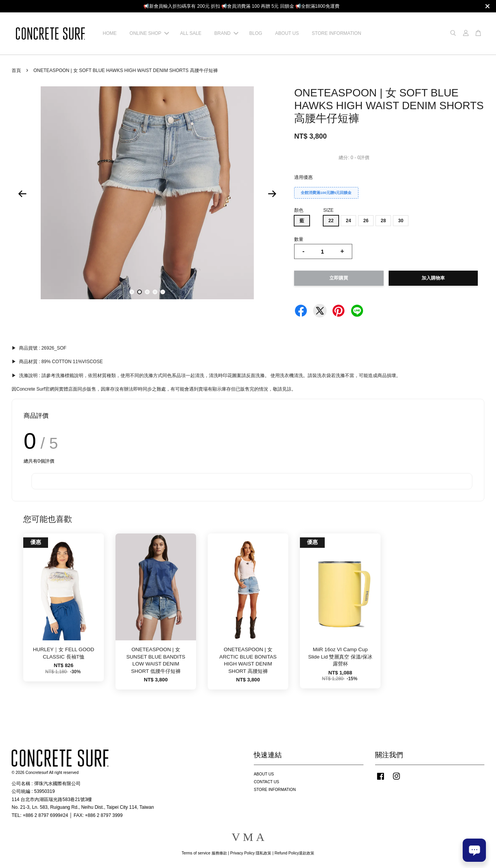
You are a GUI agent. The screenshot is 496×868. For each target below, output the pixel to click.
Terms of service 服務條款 (204, 853)
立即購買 (339, 278)
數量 (299, 239)
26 (366, 221)
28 (383, 221)
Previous (22, 194)
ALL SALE (191, 33)
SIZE (328, 210)
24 (348, 221)
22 (331, 221)
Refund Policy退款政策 (295, 853)
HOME (110, 33)
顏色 (299, 210)
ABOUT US (287, 33)
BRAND (226, 33)
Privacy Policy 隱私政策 (251, 853)
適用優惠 (303, 177)
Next (272, 194)
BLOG (256, 33)
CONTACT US (266, 782)
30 (400, 221)
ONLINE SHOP (149, 33)
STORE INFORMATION (337, 33)
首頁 (16, 70)
